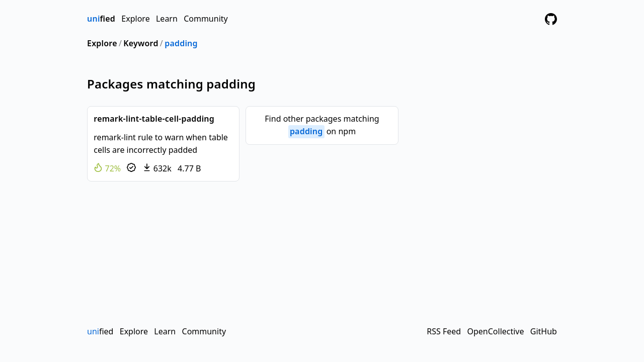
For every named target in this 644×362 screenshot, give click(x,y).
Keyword (141, 43)
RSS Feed (444, 331)
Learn (167, 19)
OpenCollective (495, 331)
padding (181, 43)
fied (101, 19)
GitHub (544, 331)
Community (206, 19)
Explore (135, 19)
